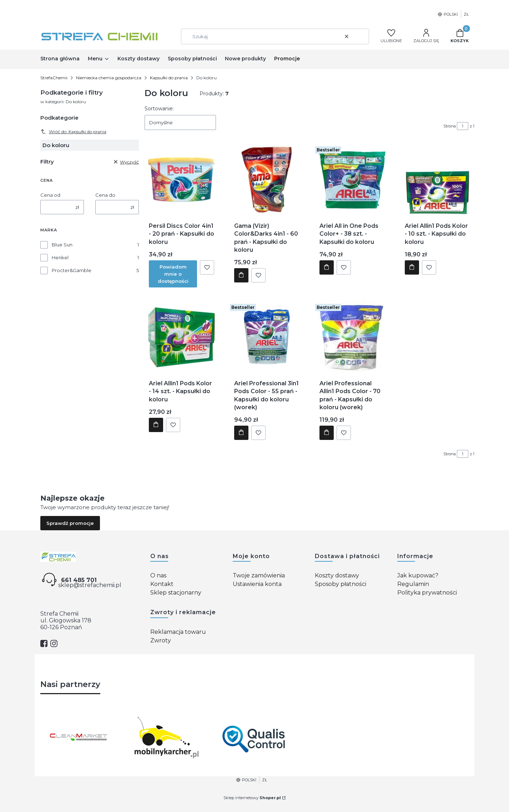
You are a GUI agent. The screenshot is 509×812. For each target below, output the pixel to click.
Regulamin (413, 584)
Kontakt (162, 584)
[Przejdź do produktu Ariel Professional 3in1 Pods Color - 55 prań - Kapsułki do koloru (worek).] (267, 337)
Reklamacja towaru (178, 632)
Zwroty (161, 640)
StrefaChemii (54, 78)
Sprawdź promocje (70, 523)
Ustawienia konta (257, 584)
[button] (361, 36)
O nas (158, 575)
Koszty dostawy (337, 575)
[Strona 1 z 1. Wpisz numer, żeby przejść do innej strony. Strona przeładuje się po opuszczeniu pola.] (463, 126)
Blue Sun (62, 245)
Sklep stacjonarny (176, 593)
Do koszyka (241, 275)
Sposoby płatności (341, 584)
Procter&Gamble (72, 270)
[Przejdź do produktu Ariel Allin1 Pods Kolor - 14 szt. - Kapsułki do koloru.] (182, 337)
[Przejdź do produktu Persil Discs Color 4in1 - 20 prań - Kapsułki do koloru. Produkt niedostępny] (182, 179)
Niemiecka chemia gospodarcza (109, 78)
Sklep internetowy (252, 798)
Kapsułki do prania (169, 78)
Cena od (50, 195)
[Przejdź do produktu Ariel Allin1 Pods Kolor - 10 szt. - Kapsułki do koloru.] (437, 179)
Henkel (60, 257)
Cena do (105, 195)
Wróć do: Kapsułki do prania (73, 131)
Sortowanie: (159, 109)
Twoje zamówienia (259, 575)
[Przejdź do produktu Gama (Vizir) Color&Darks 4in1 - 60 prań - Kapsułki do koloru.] (267, 179)
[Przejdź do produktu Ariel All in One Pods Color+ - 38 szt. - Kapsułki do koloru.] (352, 179)
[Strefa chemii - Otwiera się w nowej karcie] (90, 557)
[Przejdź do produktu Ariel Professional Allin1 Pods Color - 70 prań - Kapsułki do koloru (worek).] (352, 337)
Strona (450, 126)
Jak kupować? (418, 575)
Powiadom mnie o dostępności (173, 274)
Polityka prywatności (427, 593)
